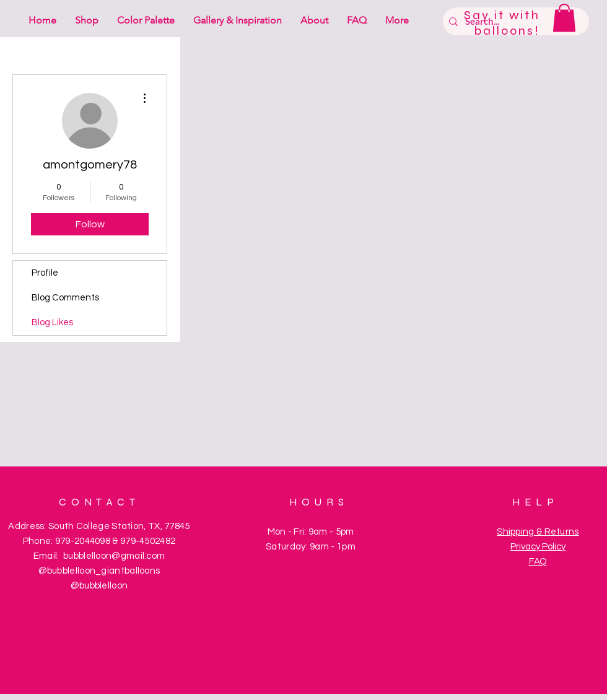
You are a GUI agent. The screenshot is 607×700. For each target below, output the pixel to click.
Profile (45, 273)
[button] (564, 18)
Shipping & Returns (538, 532)
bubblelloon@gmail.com (114, 556)
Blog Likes (52, 322)
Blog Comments (65, 298)
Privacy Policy (538, 547)
